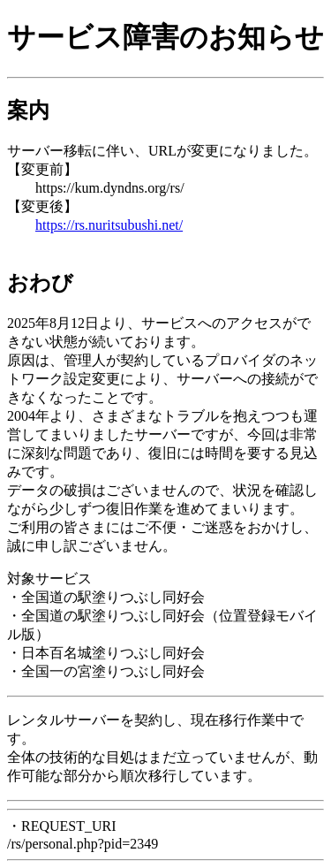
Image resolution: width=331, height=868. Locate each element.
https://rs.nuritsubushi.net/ (109, 225)
